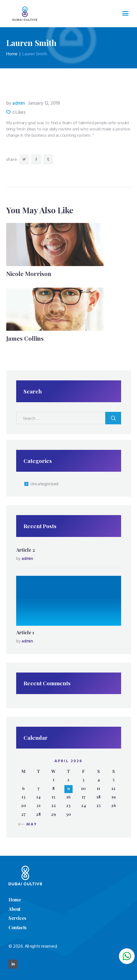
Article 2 (26, 550)
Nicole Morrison (29, 274)
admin (16, 103)
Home (12, 54)
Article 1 (25, 632)
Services (17, 918)
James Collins (25, 338)
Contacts (18, 927)
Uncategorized (44, 484)
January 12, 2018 (44, 103)
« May (29, 824)
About (14, 909)
